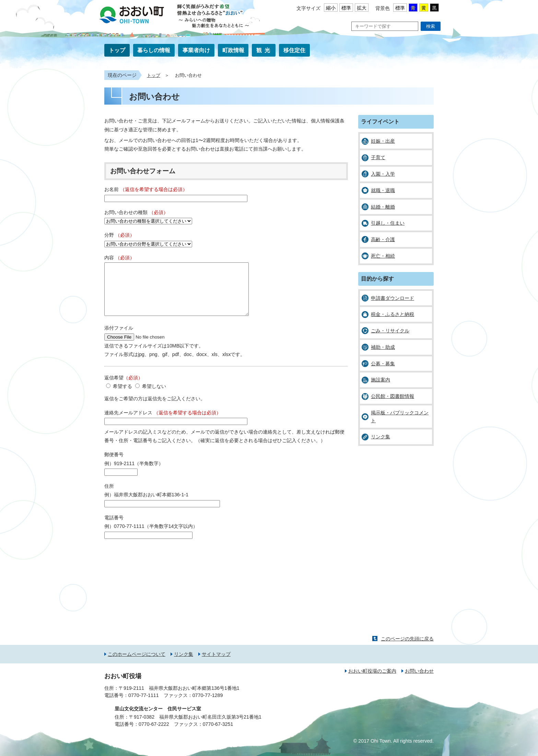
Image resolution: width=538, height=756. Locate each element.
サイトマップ (216, 664)
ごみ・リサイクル (390, 331)
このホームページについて (137, 664)
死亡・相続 (383, 256)
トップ (117, 50)
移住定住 (294, 50)
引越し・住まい (388, 223)
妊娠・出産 (383, 141)
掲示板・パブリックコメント (400, 417)
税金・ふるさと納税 (393, 314)
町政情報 (233, 50)
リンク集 (381, 437)
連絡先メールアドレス (163, 423)
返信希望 (124, 388)
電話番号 (114, 528)
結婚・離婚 (383, 207)
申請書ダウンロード (393, 298)
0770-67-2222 (154, 734)
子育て (378, 157)
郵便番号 (114, 465)
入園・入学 (383, 174)
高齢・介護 (383, 239)
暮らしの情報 (154, 50)
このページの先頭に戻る (407, 649)
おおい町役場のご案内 (372, 681)
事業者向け (196, 50)
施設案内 (381, 380)
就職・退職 (383, 190)
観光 (265, 50)
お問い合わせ (419, 681)
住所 (109, 496)
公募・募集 (383, 364)
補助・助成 (383, 347)
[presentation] (156, 567)
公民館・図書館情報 (393, 396)
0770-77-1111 (144, 706)
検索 (431, 26)
